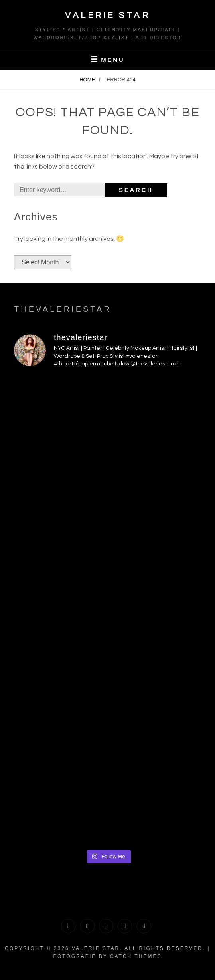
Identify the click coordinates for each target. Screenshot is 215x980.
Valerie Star (107, 15)
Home (88, 80)
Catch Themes (136, 956)
